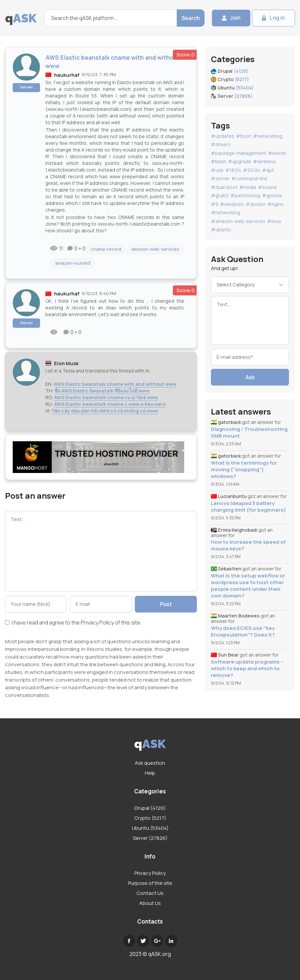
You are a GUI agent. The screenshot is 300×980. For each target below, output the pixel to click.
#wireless (264, 161)
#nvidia (248, 187)
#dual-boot (224, 187)
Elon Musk (66, 363)
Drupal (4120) (150, 808)
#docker (256, 204)
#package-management (239, 153)
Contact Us (150, 893)
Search (190, 18)
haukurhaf (67, 75)
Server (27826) (150, 838)
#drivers (221, 144)
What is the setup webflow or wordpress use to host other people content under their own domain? (248, 586)
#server (220, 178)
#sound (267, 187)
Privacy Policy (97, 623)
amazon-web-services (155, 249)
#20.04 (252, 170)
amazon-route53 (73, 263)
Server (26, 87)
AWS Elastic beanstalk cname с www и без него (110, 404)
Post (166, 604)
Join (235, 18)
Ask (250, 377)
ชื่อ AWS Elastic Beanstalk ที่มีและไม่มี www (102, 391)
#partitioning (245, 195)
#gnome (272, 195)
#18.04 (233, 170)
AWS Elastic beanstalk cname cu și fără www (106, 397)
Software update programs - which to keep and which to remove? (247, 669)
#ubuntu (221, 229)
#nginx (275, 204)
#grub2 (220, 195)
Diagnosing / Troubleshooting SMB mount (249, 433)
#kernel (277, 153)
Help (150, 773)
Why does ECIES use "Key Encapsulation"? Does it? (243, 632)
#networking (268, 136)
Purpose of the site (150, 883)
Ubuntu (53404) (150, 828)
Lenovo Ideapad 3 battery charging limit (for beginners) (248, 507)
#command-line (249, 178)
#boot (244, 136)
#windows (232, 204)
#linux (274, 221)
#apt (268, 170)
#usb (217, 170)
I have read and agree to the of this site (73, 623)
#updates (223, 136)
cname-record (106, 249)
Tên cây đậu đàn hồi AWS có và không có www (105, 411)
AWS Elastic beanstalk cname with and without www (115, 384)
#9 (215, 204)
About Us (150, 903)
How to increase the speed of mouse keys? (248, 545)
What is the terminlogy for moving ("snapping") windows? (244, 470)
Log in (277, 18)
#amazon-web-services (238, 221)
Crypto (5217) (150, 818)
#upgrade (240, 161)
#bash (219, 161)
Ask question (150, 763)
